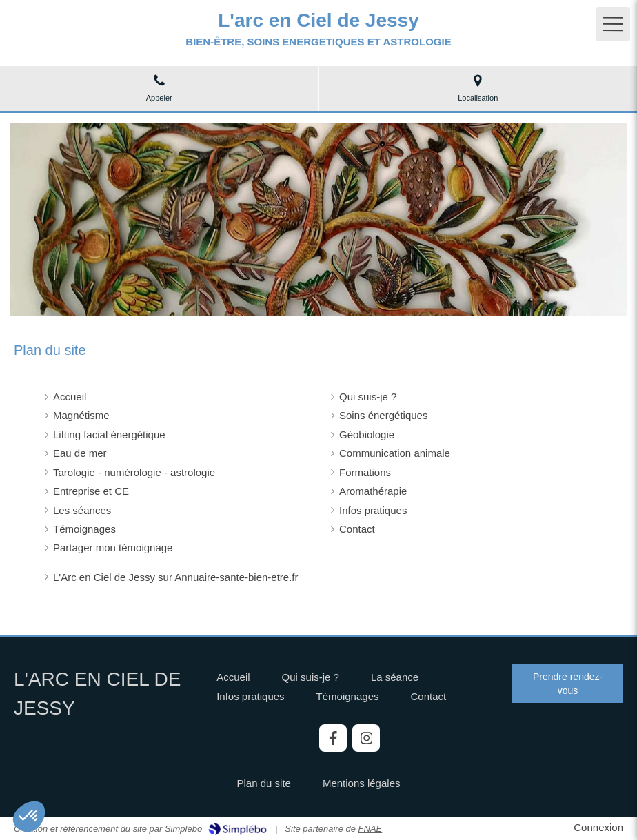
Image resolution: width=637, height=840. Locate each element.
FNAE (371, 829)
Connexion (598, 827)
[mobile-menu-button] (613, 24)
